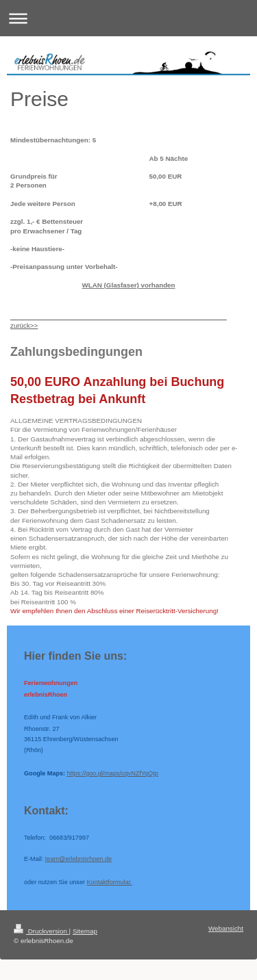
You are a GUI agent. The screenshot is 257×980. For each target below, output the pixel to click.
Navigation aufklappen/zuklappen (128, 18)
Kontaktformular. (110, 882)
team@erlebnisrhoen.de (78, 859)
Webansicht (226, 928)
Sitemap (85, 931)
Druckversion (41, 931)
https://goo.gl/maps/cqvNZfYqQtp (113, 773)
